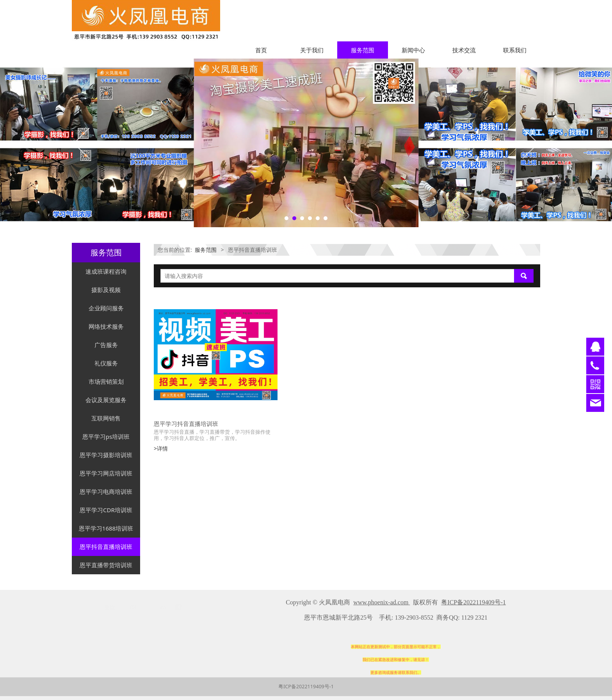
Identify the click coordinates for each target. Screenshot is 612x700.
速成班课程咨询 (106, 271)
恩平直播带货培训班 (106, 565)
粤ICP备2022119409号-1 (306, 687)
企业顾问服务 (106, 308)
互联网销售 (106, 418)
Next (530, 143)
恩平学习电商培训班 (106, 492)
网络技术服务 (106, 326)
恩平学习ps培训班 (106, 436)
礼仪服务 (106, 363)
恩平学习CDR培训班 (106, 510)
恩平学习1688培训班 (106, 528)
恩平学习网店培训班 (106, 473)
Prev (82, 143)
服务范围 (363, 50)
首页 (261, 50)
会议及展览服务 (106, 400)
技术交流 (464, 50)
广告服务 (106, 345)
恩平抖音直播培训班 (106, 547)
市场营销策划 (106, 381)
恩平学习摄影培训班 (106, 455)
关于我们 (312, 50)
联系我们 (515, 50)
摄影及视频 (106, 290)
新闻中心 (413, 50)
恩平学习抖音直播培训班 (186, 424)
